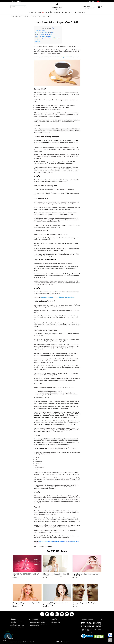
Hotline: (16, 1)
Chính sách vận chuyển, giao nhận (37, 622)
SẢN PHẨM (49, 12)
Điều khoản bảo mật (28, 642)
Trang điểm (53, 624)
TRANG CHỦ (33, 12)
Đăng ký (92, 8)
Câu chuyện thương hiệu (16, 621)
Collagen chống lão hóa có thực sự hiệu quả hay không (26, 604)
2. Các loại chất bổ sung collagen (44, 32)
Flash (41, 12)
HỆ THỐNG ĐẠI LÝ (80, 12)
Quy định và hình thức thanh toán (37, 621)
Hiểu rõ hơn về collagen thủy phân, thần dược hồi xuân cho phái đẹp (56, 575)
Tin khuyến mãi (14, 624)
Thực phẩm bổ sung (55, 622)
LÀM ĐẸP (64, 12)
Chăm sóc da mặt (55, 621)
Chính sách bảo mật (34, 626)
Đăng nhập (86, 8)
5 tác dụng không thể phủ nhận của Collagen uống (55, 604)
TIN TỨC (71, 12)
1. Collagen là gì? (40, 31)
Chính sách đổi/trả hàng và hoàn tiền (38, 624)
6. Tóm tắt (38, 41)
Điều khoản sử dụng (16, 642)
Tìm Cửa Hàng (91, 1)
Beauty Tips (21, 16)
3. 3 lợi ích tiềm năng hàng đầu (44, 34)
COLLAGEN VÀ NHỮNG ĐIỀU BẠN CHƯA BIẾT (26, 575)
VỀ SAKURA (57, 12)
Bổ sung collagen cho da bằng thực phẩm (85, 604)
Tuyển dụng (13, 622)
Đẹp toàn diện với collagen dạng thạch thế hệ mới (86, 575)
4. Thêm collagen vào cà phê (43, 36)
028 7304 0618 (21, 626)
